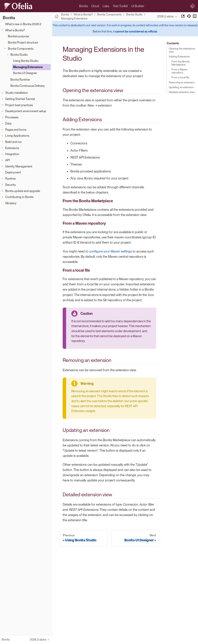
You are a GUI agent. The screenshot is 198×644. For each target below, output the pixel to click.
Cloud (95, 6)
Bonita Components (21, 49)
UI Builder (138, 6)
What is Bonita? (15, 30)
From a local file (180, 77)
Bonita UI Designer (25, 73)
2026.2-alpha (165, 16)
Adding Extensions (179, 56)
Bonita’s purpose (18, 36)
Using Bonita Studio (26, 61)
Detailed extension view (182, 92)
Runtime (10, 179)
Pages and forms (16, 130)
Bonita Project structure (23, 42)
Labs (106, 6)
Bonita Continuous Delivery (28, 86)
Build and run (13, 142)
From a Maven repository (179, 71)
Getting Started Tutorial (20, 99)
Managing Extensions (28, 67)
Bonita (83, 6)
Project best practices (19, 105)
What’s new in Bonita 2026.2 (23, 24)
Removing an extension (182, 82)
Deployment (13, 172)
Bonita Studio (19, 55)
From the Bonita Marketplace (181, 63)
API (7, 160)
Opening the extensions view (182, 50)
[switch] (192, 6)
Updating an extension (181, 87)
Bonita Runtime (20, 80)
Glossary (11, 203)
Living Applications (17, 136)
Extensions (12, 148)
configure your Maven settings (111, 251)
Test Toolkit (120, 6)
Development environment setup (26, 111)
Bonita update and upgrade (23, 191)
